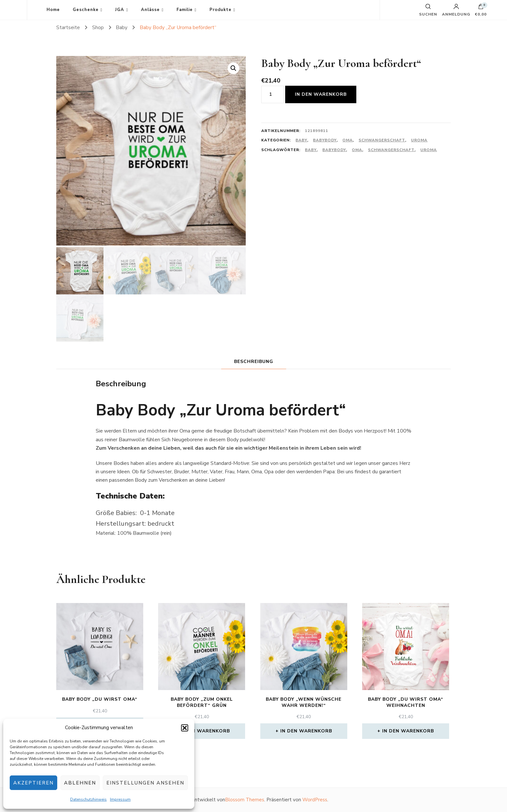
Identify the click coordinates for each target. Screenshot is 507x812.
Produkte (221, 10)
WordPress (315, 800)
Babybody (325, 140)
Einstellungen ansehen (145, 783)
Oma (348, 140)
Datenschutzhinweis (88, 799)
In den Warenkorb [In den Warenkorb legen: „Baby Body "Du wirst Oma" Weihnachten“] (408, 731)
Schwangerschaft (382, 140)
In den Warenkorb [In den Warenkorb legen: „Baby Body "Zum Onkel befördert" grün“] (204, 731)
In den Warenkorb (321, 94)
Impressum (120, 799)
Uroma (419, 140)
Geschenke (86, 10)
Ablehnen (80, 783)
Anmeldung (456, 10)
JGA (120, 10)
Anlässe (150, 10)
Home (53, 10)
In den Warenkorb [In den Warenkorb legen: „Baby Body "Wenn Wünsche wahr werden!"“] (306, 731)
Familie (185, 10)
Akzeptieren (33, 783)
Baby (301, 140)
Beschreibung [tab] (254, 362)
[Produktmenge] (273, 94)
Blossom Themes (245, 800)
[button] (185, 728)
